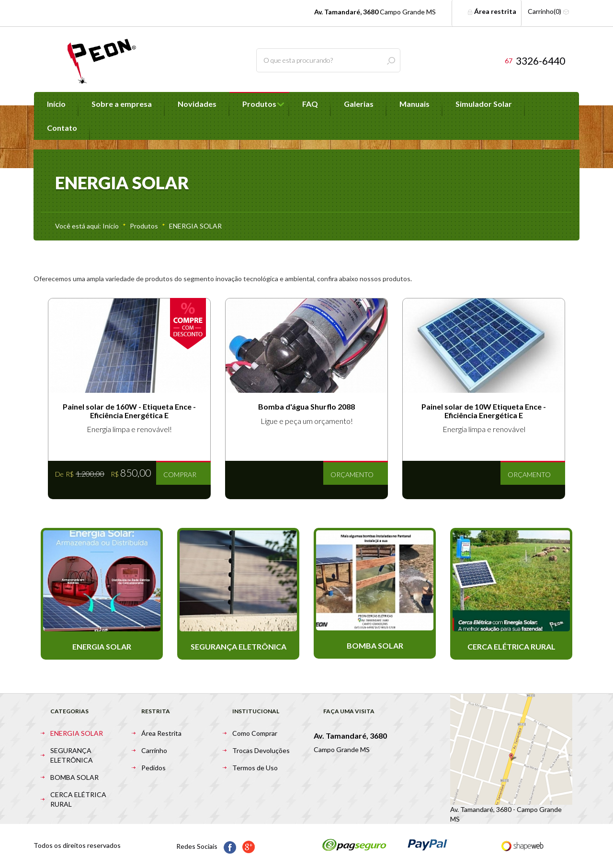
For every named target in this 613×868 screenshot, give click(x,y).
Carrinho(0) (549, 11)
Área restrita (492, 11)
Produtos (259, 104)
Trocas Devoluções (261, 750)
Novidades (197, 104)
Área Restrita (161, 733)
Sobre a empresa (122, 104)
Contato (62, 128)
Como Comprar (255, 733)
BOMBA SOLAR (74, 777)
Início (56, 104)
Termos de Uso (255, 768)
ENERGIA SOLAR (195, 226)
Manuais (414, 104)
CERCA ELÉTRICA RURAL (78, 799)
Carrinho (154, 750)
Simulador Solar (484, 104)
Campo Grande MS (375, 12)
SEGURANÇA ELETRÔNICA (72, 755)
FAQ (310, 104)
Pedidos (153, 768)
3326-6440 (535, 61)
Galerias (359, 104)
